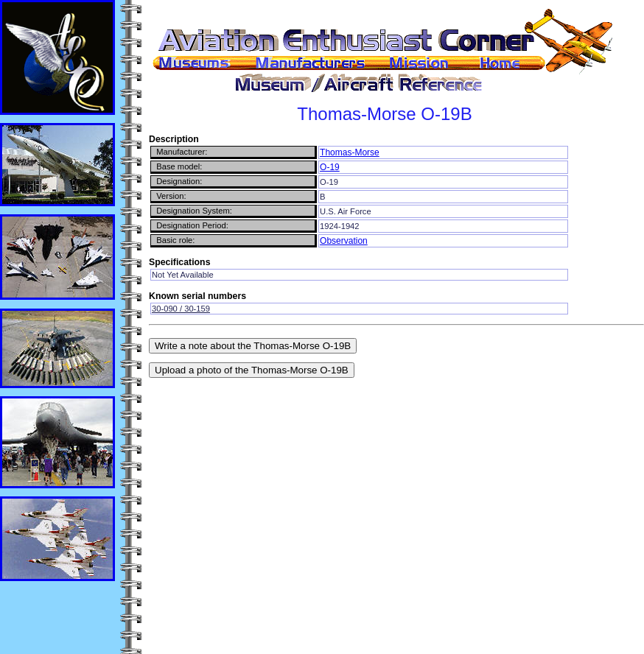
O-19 (330, 167)
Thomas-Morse (350, 152)
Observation (344, 241)
